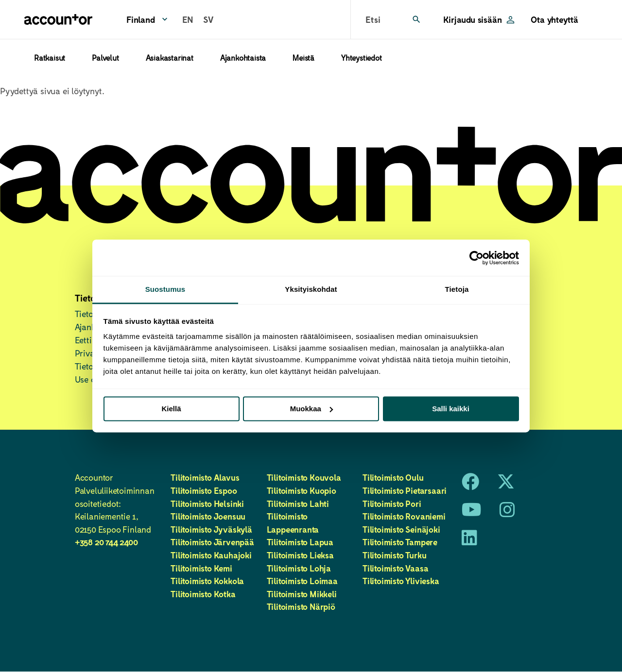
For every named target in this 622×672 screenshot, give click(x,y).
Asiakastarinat (170, 58)
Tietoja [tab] (457, 289)
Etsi (373, 19)
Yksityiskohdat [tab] (311, 289)
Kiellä (171, 409)
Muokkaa (311, 409)
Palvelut (105, 58)
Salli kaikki (451, 409)
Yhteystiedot (362, 58)
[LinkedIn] (469, 541)
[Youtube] (472, 513)
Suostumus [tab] (165, 289)
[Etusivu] (58, 19)
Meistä (303, 58)
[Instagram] (507, 513)
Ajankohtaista (243, 58)
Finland (141, 19)
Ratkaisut (50, 58)
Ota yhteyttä (554, 19)
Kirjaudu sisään (472, 19)
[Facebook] (470, 485)
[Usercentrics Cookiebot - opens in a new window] (476, 258)
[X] (506, 485)
